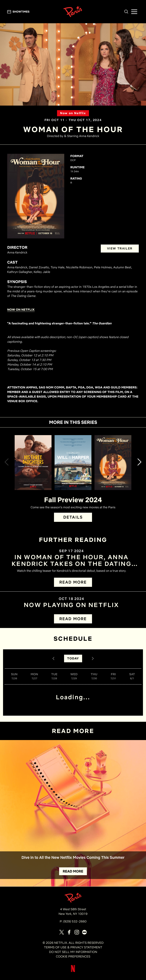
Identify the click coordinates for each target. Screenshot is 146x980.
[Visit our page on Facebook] (69, 932)
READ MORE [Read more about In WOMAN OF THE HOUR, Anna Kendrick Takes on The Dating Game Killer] (73, 582)
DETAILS (73, 517)
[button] (126, 12)
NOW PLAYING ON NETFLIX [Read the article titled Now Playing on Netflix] (71, 605)
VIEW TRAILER (120, 248)
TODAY (73, 658)
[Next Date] (93, 658)
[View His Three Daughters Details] (33, 462)
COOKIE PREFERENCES (73, 956)
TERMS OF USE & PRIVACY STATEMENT (73, 947)
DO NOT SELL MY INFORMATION (73, 952)
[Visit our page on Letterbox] (84, 932)
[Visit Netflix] (73, 972)
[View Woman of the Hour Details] (113, 462)
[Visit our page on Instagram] (77, 932)
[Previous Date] (53, 658)
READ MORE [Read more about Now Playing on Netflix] (73, 619)
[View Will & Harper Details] (73, 462)
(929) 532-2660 (75, 921)
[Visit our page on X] (62, 932)
